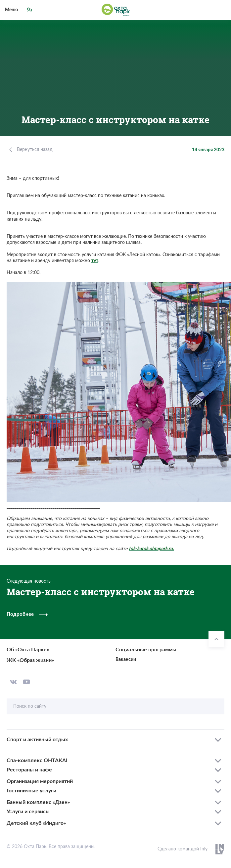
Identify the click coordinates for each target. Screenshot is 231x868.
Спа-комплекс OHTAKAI (37, 760)
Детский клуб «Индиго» (36, 823)
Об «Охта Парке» (28, 650)
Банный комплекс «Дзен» (38, 802)
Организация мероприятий (40, 781)
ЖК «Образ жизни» (30, 660)
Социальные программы (146, 650)
